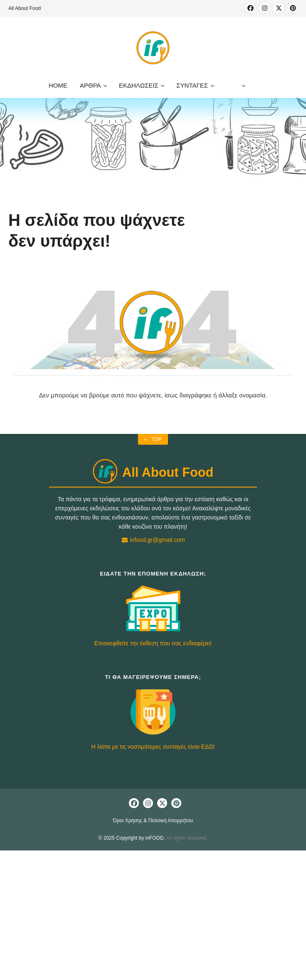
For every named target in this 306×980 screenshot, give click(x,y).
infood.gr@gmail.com (153, 540)
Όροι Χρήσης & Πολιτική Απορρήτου (153, 821)
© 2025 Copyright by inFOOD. (132, 838)
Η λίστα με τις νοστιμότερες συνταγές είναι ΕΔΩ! (153, 747)
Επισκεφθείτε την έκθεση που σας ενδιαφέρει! (153, 643)
